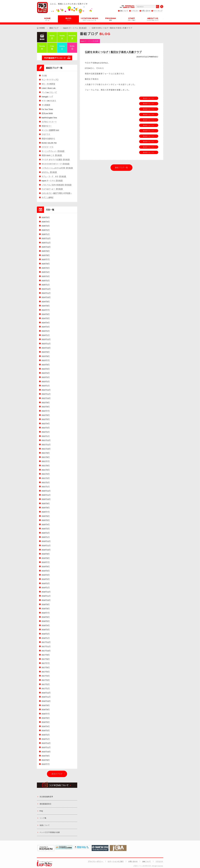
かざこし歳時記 (48, 197)
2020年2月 (46, 531)
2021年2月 (46, 481)
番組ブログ (54, 28)
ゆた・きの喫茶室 (48, 84)
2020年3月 (46, 527)
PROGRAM (111, 19)
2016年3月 (46, 728)
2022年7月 (46, 410)
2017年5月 (46, 669)
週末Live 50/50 (47, 113)
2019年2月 (46, 581)
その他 (44, 76)
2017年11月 (46, 644)
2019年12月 (46, 539)
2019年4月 (46, 573)
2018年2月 (46, 632)
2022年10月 (46, 397)
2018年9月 (46, 602)
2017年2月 (46, 682)
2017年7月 (46, 661)
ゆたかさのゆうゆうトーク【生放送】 (56, 164)
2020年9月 (46, 502)
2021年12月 (46, 439)
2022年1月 (46, 435)
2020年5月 (46, 518)
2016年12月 (46, 690)
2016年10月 (46, 699)
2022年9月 (46, 401)
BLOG (68, 19)
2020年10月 (46, 498)
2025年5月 (46, 267)
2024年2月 (46, 330)
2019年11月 (46, 544)
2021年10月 (46, 447)
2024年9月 (46, 301)
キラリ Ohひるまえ (49, 101)
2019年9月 (46, 552)
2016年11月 (46, 694)
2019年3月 (46, 577)
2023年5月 (46, 368)
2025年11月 (46, 242)
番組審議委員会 (45, 801)
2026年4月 (46, 221)
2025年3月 (46, 276)
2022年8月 (46, 405)
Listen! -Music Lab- (49, 88)
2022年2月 (46, 431)
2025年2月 (46, 280)
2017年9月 (46, 653)
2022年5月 (46, 418)
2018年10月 (46, 598)
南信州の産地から (48, 138)
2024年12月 (46, 288)
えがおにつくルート (49, 122)
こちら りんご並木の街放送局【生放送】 (57, 184)
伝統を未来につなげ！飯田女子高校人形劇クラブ (113, 52)
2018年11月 (46, 594)
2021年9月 (46, 451)
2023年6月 (46, 363)
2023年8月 (46, 355)
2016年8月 (46, 707)
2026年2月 (46, 230)
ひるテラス (46, 134)
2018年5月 (46, 619)
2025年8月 (46, 255)
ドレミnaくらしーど (49, 92)
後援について (45, 822)
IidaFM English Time (49, 118)
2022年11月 (46, 393)
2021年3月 (46, 477)
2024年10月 (46, 296)
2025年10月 (46, 246)
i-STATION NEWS (89, 19)
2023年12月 (46, 338)
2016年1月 (46, 736)
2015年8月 (46, 757)
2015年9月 (46, 753)
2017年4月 (46, 673)
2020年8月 (46, 506)
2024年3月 (46, 326)
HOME (47, 19)
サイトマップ (158, 11)
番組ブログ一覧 (121, 168)
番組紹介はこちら (149, 98)
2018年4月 (46, 623)
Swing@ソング (47, 96)
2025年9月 (46, 250)
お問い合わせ (146, 11)
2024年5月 (46, 317)
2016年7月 (46, 711)
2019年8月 (46, 556)
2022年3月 (46, 426)
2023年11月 (46, 343)
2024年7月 (46, 309)
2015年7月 (46, 761)
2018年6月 (46, 615)
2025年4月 (46, 271)
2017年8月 (46, 657)
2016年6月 (46, 715)
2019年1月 (46, 585)
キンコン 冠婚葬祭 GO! (50, 130)
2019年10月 (46, 548)
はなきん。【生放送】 (50, 172)
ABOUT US (153, 19)
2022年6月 (46, 414)
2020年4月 (46, 523)
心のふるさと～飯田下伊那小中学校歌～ (57, 193)
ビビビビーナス (48, 147)
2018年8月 (46, 606)
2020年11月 (46, 493)
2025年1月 (46, 284)
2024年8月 (46, 305)
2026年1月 (46, 234)
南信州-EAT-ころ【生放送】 (52, 155)
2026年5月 (46, 217)
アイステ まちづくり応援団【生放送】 (56, 159)
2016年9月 (46, 703)
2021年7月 (46, 460)
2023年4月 (46, 372)
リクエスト (135, 11)
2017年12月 (46, 640)
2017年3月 (46, 678)
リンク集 (43, 815)
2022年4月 (46, 422)
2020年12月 (46, 489)
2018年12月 (46, 590)
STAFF (132, 19)
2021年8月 (46, 456)
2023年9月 (46, 351)
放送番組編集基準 (46, 794)
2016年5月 (46, 719)
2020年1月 (46, 535)
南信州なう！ (47, 126)
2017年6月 (46, 665)
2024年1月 (46, 334)
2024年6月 (46, 313)
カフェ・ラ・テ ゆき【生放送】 (54, 176)
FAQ (41, 808)
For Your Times (47, 109)
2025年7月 (46, 259)
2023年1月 (46, 384)
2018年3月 (46, 627)
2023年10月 (46, 347)
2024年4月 (46, 322)
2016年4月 (46, 724)
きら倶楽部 (46, 105)
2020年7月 (46, 510)
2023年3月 (46, 376)
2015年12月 (46, 740)
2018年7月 (46, 611)
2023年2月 (46, 380)
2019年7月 (46, 560)
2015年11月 (46, 745)
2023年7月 (46, 359)
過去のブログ (57, 771)
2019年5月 (46, 569)
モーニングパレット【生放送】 (53, 151)
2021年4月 (46, 472)
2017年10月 (46, 648)
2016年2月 (46, 732)
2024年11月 (46, 292)
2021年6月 (46, 464)
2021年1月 (46, 485)
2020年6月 (46, 514)
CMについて (124, 11)
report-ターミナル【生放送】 (75, 28)
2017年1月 (46, 686)
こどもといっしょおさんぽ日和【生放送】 (58, 168)
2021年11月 (46, 443)
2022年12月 (46, 389)
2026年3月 (46, 225)
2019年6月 (46, 564)
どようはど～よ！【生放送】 (53, 189)
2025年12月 (46, 238)
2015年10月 (46, 749)
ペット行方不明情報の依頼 (50, 830)
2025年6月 (46, 263)
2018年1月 (46, 636)
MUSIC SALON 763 (49, 143)
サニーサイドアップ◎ (50, 80)
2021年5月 (46, 468)
